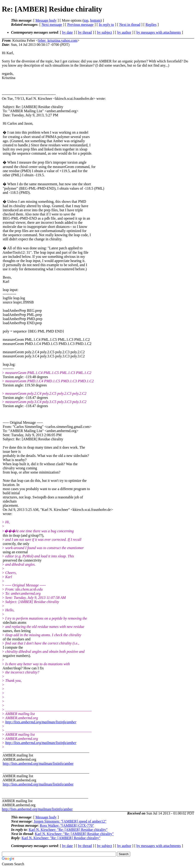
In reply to (107, 25)
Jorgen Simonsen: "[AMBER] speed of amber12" (70, 821)
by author (124, 32)
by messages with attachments (159, 32)
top (86, 20)
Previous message (80, 25)
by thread (85, 32)
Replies (151, 25)
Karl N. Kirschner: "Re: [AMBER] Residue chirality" (68, 830)
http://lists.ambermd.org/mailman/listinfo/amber (41, 722)
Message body (46, 20)
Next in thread (130, 25)
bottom (95, 20)
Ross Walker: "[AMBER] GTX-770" (67, 825)
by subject (104, 32)
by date (67, 32)
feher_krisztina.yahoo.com (58, 40)
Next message (52, 25)
